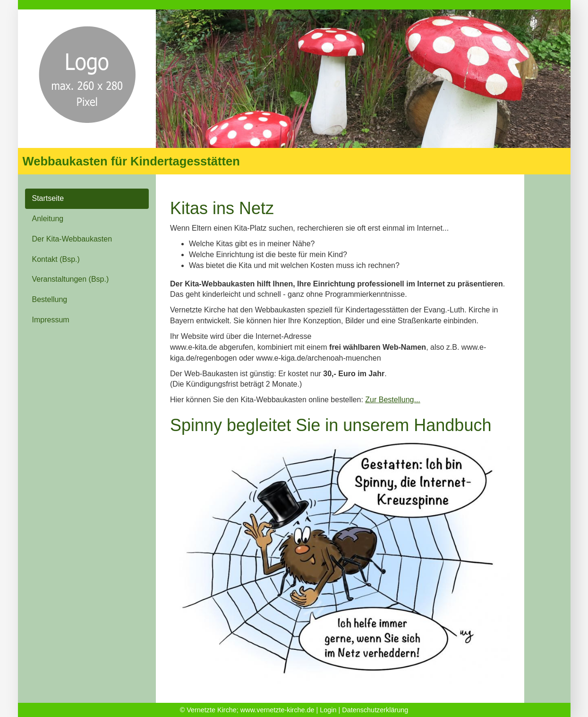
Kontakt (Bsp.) (56, 259)
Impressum (51, 320)
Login (328, 710)
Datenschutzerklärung (375, 710)
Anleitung (48, 219)
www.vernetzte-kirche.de (277, 710)
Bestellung (50, 299)
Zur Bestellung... (393, 400)
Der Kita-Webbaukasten (72, 239)
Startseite (48, 198)
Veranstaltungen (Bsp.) (71, 279)
